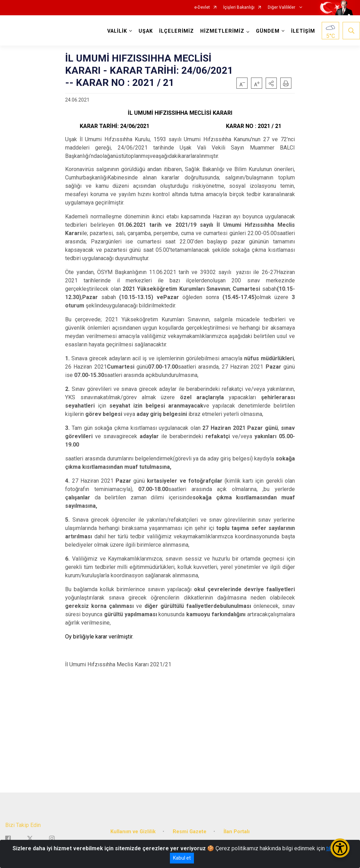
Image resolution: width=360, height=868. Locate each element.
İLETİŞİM (303, 31)
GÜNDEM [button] (268, 31)
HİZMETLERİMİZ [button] (222, 31)
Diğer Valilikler (282, 7)
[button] (271, 83)
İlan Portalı (237, 832)
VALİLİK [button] (117, 31)
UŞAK (146, 31)
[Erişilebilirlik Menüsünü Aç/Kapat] (340, 848)
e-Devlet (202, 7)
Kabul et (182, 858)
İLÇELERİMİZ (177, 31)
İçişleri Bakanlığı (239, 7)
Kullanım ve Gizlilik (133, 832)
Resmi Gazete (190, 832)
